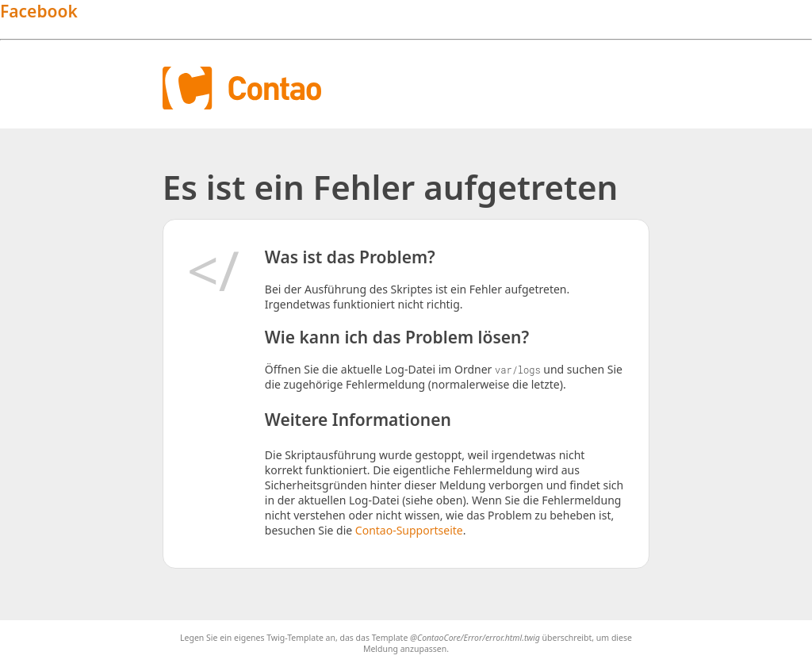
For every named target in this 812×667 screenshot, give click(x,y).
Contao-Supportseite (409, 530)
